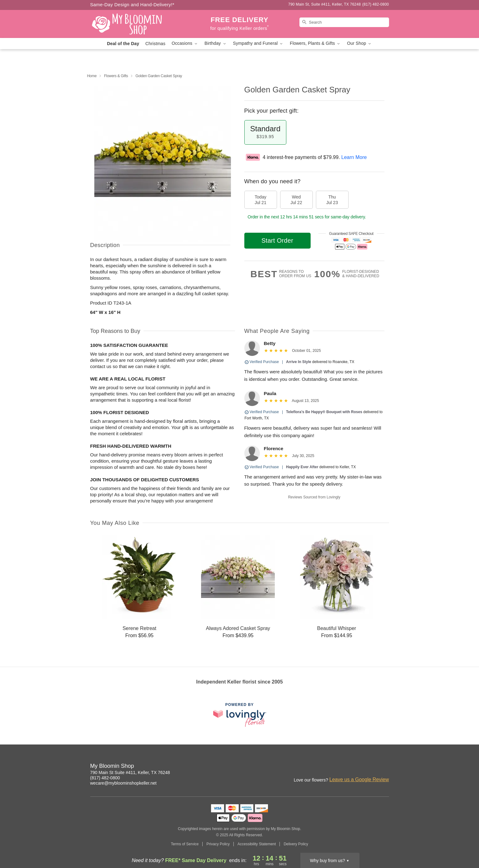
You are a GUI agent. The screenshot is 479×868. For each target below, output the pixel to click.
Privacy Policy (218, 844)
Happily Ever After (302, 467)
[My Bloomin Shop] (135, 24)
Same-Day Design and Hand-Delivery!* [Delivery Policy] (132, 5)
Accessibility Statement (257, 844)
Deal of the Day (123, 44)
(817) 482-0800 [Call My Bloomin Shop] (105, 778)
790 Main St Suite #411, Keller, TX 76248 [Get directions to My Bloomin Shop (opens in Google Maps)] (130, 772)
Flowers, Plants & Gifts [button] (315, 43)
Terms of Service (185, 844)
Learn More (354, 157)
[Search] (344, 22)
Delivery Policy (296, 844)
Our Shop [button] (359, 43)
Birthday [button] (216, 43)
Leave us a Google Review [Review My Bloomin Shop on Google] (359, 779)
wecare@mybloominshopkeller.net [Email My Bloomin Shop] (123, 783)
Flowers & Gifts (116, 76)
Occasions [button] (185, 43)
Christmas (155, 44)
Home (92, 76)
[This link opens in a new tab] (240, 715)
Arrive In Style (299, 362)
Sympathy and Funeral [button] (258, 43)
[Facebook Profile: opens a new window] (385, 767)
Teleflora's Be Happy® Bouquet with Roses (324, 412)
